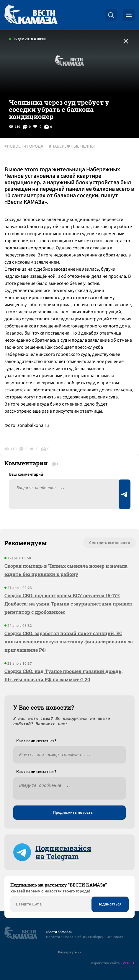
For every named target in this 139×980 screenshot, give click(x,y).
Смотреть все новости (110, 543)
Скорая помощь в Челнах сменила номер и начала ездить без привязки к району (66, 570)
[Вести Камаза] (31, 15)
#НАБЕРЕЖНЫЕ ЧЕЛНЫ (72, 146)
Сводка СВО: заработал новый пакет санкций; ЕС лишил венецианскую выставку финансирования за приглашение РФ (69, 641)
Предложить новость (73, 813)
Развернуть (69, 952)
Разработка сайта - (112, 963)
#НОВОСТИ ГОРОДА (24, 146)
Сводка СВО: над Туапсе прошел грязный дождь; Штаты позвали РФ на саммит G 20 (64, 675)
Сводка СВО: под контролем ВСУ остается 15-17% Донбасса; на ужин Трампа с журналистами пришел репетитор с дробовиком (68, 604)
